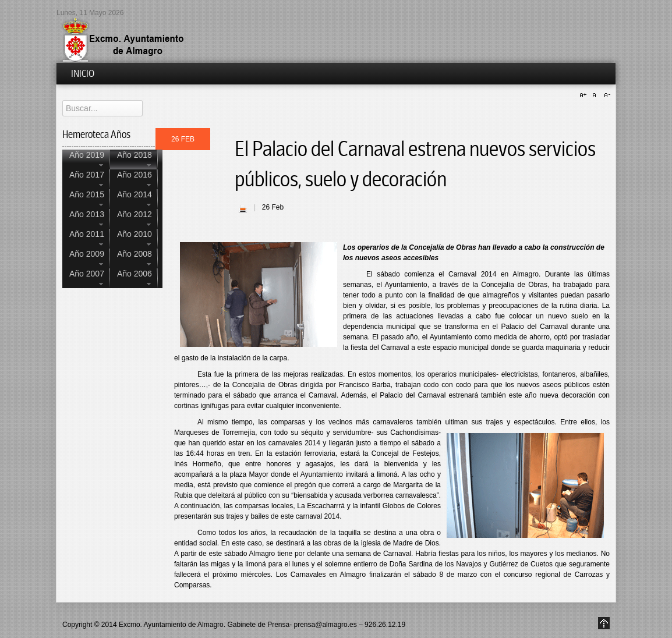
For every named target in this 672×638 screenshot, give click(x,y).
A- (606, 95)
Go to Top (604, 623)
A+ (585, 95)
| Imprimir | (243, 208)
